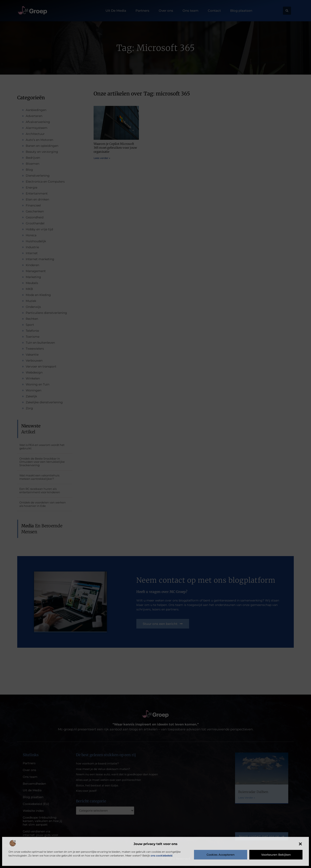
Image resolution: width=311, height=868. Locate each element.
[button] (300, 844)
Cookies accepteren (221, 855)
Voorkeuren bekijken (276, 855)
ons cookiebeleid (161, 856)
